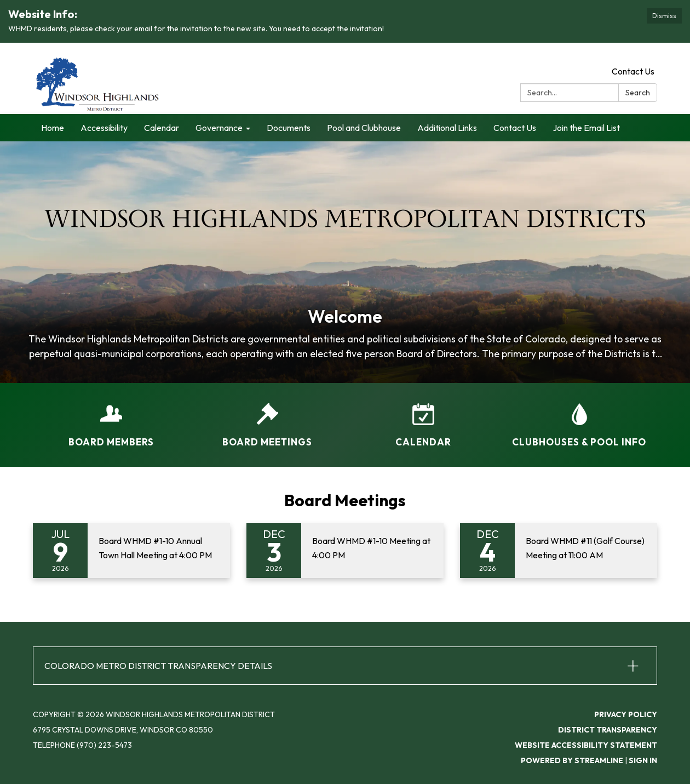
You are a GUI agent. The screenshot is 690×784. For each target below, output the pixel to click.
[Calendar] (423, 418)
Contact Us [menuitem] (515, 128)
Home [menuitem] (53, 128)
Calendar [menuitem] (162, 128)
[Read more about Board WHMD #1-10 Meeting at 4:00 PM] (345, 551)
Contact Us (633, 71)
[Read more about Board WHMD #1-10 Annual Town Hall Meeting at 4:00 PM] (131, 551)
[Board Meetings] (267, 418)
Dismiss (664, 16)
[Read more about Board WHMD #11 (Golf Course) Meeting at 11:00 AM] (559, 551)
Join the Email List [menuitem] (586, 128)
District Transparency (608, 730)
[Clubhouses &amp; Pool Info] (579, 418)
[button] (345, 666)
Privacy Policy (626, 714)
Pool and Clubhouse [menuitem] (364, 128)
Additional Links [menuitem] (447, 128)
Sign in (643, 760)
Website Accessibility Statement (586, 745)
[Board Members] (111, 418)
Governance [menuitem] (219, 128)
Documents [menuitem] (289, 128)
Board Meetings (345, 500)
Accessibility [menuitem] (104, 128)
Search (638, 93)
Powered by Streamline (572, 760)
